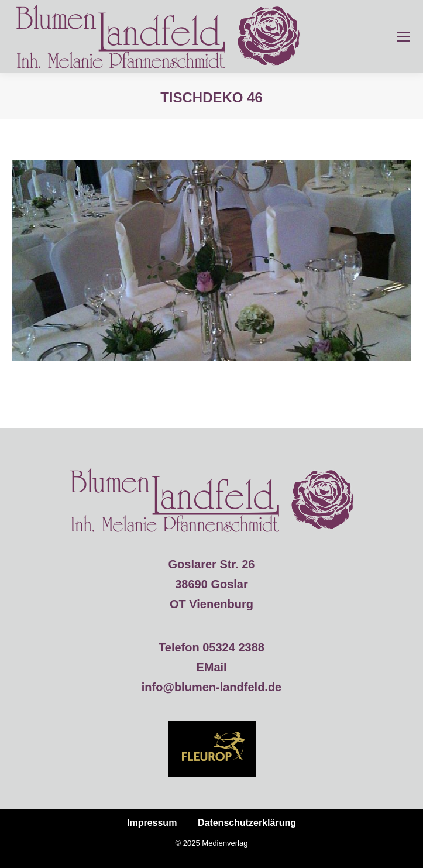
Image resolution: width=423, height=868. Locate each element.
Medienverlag (225, 843)
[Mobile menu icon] (404, 37)
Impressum (152, 823)
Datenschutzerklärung (247, 823)
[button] (21, 847)
